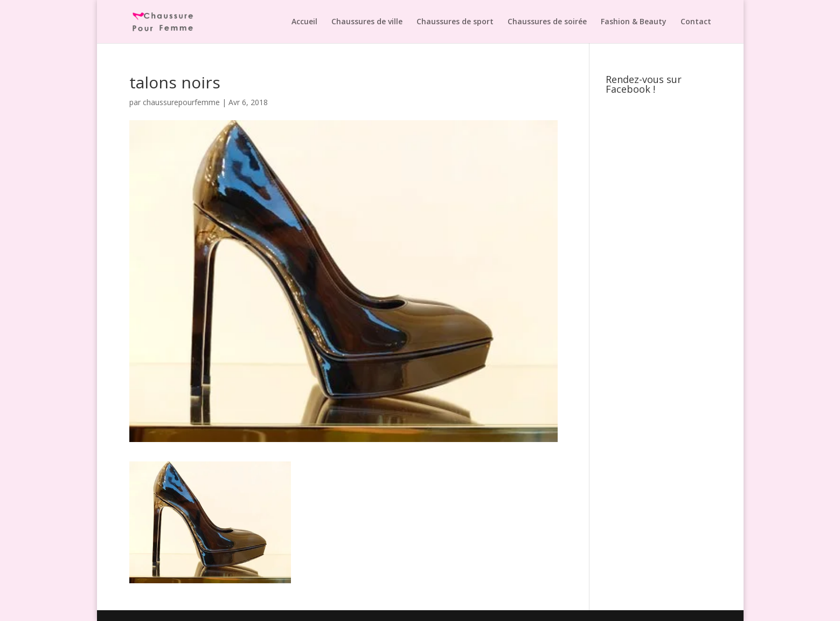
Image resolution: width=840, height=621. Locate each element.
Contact (696, 22)
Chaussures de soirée (547, 22)
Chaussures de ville (367, 22)
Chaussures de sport (455, 22)
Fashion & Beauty (634, 22)
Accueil (304, 22)
